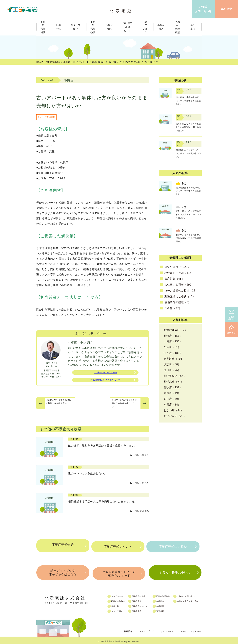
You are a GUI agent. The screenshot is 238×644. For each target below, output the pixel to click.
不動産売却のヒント (118, 547)
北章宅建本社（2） (175, 330)
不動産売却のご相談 (173, 547)
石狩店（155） (173, 336)
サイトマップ (163, 629)
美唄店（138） (173, 387)
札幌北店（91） (174, 382)
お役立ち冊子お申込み (175, 572)
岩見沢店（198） (174, 359)
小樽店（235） (173, 341)
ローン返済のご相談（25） (181, 290)
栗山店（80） (172, 399)
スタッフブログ (140, 629)
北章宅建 (122, 10)
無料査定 (231, 330)
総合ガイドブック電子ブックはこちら (63, 572)
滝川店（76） (172, 370)
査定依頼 (166, 609)
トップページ (120, 594)
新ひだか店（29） (175, 416)
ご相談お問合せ (231, 315)
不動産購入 (141, 609)
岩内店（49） (172, 393)
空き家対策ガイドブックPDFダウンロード (119, 572)
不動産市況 (110, 27)
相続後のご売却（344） (179, 273)
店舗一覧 (118, 604)
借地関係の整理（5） (178, 302)
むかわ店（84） (174, 410)
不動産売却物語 (63, 547)
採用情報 (120, 629)
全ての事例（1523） (177, 267)
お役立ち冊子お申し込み (195, 599)
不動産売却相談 (121, 599)
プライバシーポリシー (189, 629)
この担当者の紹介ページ (105, 373)
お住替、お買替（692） (179, 285)
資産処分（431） (175, 279)
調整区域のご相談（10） (180, 296)
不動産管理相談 (169, 594)
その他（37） (173, 308)
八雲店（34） (172, 405)
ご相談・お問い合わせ (194, 594)
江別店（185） (173, 353)
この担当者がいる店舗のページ (105, 382)
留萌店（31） (172, 347)
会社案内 (166, 599)
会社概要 (166, 604)
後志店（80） (172, 364)
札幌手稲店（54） (175, 376)
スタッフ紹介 (120, 609)
